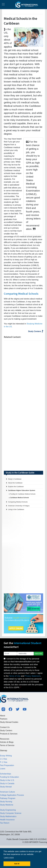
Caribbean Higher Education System (22, 490)
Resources (5, 739)
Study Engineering (8, 810)
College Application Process (12, 795)
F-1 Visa (4, 762)
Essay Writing (6, 756)
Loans (3, 769)
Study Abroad (6, 787)
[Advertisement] (24, 406)
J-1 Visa (3, 759)
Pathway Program (8, 798)
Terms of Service (7, 745)
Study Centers (36, 331)
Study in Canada (7, 783)
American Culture (7, 792)
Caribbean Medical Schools (20, 498)
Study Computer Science (11, 813)
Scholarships (6, 774)
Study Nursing (6, 802)
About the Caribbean (15, 483)
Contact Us (5, 727)
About (3, 716)
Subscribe (39, 654)
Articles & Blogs (7, 742)
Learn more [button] (9, 858)
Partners (4, 719)
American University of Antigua (19, 506)
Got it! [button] (17, 864)
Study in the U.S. (7, 780)
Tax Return (5, 823)
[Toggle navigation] (3, 5)
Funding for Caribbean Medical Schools (23, 494)
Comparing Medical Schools (21, 294)
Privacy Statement (33, 676)
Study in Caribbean (15, 479)
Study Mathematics (8, 816)
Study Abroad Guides (9, 722)
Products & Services (9, 734)
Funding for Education (9, 777)
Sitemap (4, 751)
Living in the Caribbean (16, 509)
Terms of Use (15, 676)
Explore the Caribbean (16, 487)
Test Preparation (7, 765)
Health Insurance (7, 820)
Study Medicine (7, 805)
